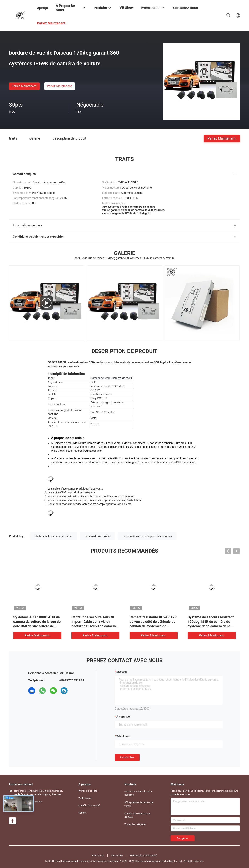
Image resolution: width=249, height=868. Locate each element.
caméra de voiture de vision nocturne (139, 793)
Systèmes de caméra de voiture (54, 536)
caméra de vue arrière (98, 536)
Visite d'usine (85, 798)
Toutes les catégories (135, 824)
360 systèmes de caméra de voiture (139, 804)
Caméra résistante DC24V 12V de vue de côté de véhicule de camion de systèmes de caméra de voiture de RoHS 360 (153, 626)
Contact (82, 813)
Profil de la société (88, 791)
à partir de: (123, 717)
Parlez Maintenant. (24, 86)
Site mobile (117, 856)
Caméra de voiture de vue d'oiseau (137, 815)
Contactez (127, 757)
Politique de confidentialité (144, 856)
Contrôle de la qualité (89, 806)
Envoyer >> (183, 838)
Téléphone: (123, 736)
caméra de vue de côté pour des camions (147, 536)
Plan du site (98, 856)
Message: (122, 672)
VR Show (127, 8)
